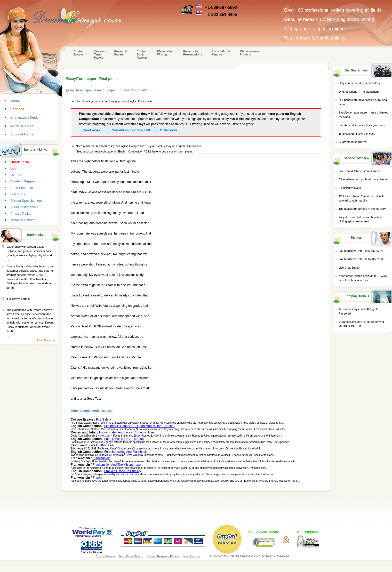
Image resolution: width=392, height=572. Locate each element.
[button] (93, 130)
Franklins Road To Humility (123, 471)
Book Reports (191, 556)
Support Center (23, 134)
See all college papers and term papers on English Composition (115, 101)
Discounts (18, 194)
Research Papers (121, 53)
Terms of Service (23, 220)
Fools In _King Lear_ (102, 445)
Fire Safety (103, 420)
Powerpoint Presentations (193, 53)
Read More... (45, 340)
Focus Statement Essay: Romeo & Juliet (127, 432)
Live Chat (17, 175)
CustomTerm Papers (99, 54)
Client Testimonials (24, 207)
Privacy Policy (21, 214)
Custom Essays (79, 53)
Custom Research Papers (163, 556)
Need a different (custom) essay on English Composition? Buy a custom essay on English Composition (138, 146)
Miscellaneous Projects (249, 53)
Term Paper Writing (131, 556)
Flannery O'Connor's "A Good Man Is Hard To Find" (139, 426)
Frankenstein (102, 458)
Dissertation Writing (165, 53)
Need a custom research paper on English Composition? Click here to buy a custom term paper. (134, 151)
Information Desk (24, 118)
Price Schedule (22, 188)
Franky (97, 478)
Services (17, 109)
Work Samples (22, 126)
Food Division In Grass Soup (124, 439)
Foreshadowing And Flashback (125, 452)
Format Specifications (26, 201)
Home (15, 101)
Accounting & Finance (221, 53)
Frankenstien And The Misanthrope (117, 465)
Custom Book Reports (142, 54)
